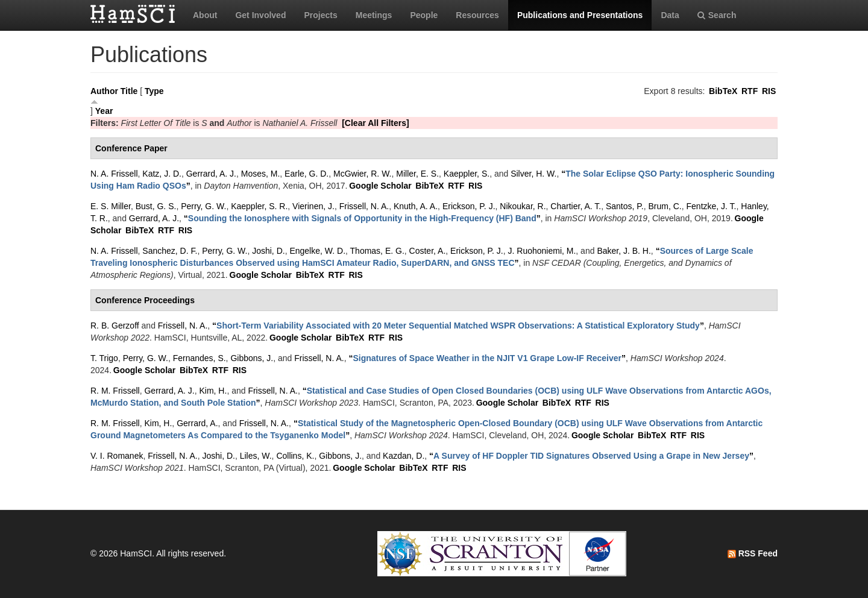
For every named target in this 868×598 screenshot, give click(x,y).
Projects (320, 15)
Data (670, 15)
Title (129, 91)
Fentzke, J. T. (712, 206)
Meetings (374, 15)
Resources (477, 15)
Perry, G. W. (203, 206)
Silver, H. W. (533, 174)
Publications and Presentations (580, 15)
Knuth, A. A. (416, 206)
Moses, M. (261, 174)
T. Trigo (104, 358)
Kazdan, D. (404, 456)
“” (362, 218)
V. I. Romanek (117, 456)
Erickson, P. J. (469, 206)
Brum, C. (665, 206)
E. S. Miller (111, 206)
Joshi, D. (268, 251)
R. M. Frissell (115, 391)
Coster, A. (428, 251)
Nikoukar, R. (523, 206)
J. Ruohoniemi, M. (542, 251)
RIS (769, 91)
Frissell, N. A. (364, 206)
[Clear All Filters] (376, 123)
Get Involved (260, 15)
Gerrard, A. (197, 423)
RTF (750, 91)
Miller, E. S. (417, 174)
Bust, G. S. (156, 206)
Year (104, 111)
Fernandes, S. (200, 358)
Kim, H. (213, 391)
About (205, 15)
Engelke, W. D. (317, 251)
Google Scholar (380, 186)
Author (104, 91)
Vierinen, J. (313, 206)
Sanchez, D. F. (170, 251)
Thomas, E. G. (377, 251)
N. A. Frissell (114, 174)
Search (717, 15)
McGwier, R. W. (362, 174)
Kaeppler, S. (467, 174)
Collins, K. (295, 456)
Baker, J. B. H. (624, 251)
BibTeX (723, 91)
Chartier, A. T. (576, 206)
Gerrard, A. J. (211, 174)
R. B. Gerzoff (115, 326)
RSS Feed (753, 553)
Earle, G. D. (307, 174)
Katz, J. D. (162, 174)
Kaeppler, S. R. (259, 206)
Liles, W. (256, 456)
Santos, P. (625, 206)
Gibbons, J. (252, 358)
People (424, 15)
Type (154, 91)
